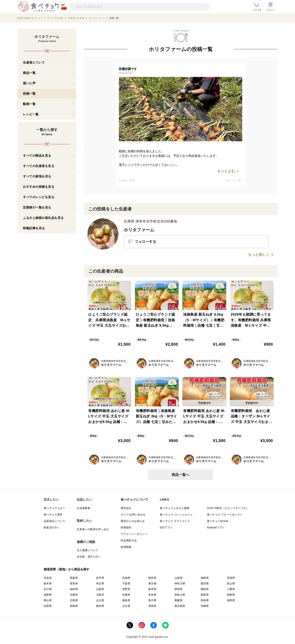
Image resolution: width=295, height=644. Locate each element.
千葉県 (126, 584)
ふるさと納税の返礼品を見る (43, 218)
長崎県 (74, 606)
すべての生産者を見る (39, 166)
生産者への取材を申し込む (93, 529)
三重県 (231, 589)
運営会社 (126, 508)
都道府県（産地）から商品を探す (67, 569)
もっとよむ (226, 171)
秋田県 (152, 578)
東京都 (152, 584)
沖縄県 (205, 606)
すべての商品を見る (37, 156)
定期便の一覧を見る (37, 207)
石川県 (48, 589)
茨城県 (231, 578)
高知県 (205, 600)
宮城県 (126, 578)
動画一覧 (29, 104)
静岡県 (179, 589)
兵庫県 (126, 595)
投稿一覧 (29, 94)
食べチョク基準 (53, 515)
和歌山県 (180, 595)
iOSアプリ (166, 528)
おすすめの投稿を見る (39, 187)
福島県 (205, 578)
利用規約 (126, 528)
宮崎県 (152, 606)
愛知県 (205, 589)
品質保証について (54, 521)
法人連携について (87, 550)
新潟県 (205, 584)
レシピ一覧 (31, 114)
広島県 (74, 600)
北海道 (48, 578)
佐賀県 (48, 606)
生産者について (34, 62)
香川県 (152, 600)
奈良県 (152, 595)
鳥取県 (205, 595)
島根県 (231, 595)
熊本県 (100, 606)
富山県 (231, 584)
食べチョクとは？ (54, 508)
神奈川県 (180, 584)
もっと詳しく (259, 255)
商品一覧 (29, 73)
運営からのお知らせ (133, 521)
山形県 (179, 578)
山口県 (100, 600)
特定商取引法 (129, 541)
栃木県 (48, 584)
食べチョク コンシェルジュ (176, 515)
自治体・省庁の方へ (89, 557)
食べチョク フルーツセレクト (225, 515)
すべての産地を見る (37, 176)
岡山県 (48, 600)
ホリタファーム (139, 230)
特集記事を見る (34, 228)
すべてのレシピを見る (39, 197)
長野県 (126, 589)
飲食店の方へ (52, 528)
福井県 (74, 589)
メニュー (271, 7)
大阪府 (100, 595)
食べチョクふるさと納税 (175, 508)
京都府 (74, 595)
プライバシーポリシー (134, 534)
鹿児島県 (180, 606)
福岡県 (231, 600)
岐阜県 (152, 589)
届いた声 (29, 83)
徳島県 (126, 600)
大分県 (126, 606)
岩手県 (100, 578)
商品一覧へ (181, 475)
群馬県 (74, 584)
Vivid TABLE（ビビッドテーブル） (228, 508)
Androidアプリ (216, 528)
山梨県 (100, 589)
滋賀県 (48, 595)
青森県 (74, 578)
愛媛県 (179, 600)
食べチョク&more (218, 521)
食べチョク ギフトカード (175, 521)
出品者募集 (83, 508)
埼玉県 (100, 584)
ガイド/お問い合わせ (133, 515)
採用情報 (126, 547)
